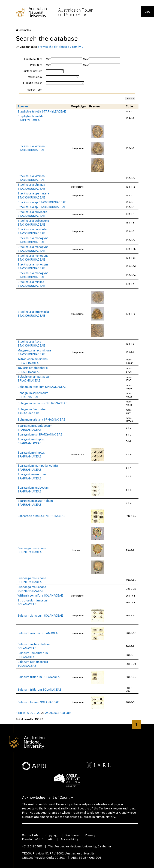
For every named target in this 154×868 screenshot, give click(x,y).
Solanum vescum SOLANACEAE (38, 633)
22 (39, 713)
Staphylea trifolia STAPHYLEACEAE (42, 112)
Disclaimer (72, 835)
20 (31, 713)
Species (23, 106)
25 (51, 713)
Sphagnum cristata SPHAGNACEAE (41, 420)
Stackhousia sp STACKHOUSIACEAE (42, 202)
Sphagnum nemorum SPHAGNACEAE (42, 403)
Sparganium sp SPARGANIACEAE (40, 435)
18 (24, 713)
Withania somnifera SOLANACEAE (40, 596)
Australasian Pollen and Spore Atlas (76, 12)
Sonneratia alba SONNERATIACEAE (41, 516)
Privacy (90, 835)
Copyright (53, 835)
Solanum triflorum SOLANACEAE (39, 677)
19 (28, 713)
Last (69, 713)
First (19, 713)
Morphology (35, 77)
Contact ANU (31, 835)
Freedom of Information (39, 839)
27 (59, 713)
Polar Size (36, 65)
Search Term (35, 90)
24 (47, 713)
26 (55, 713)
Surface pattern (33, 71)
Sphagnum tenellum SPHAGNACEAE (42, 387)
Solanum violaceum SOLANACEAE (40, 616)
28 (63, 713)
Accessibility (70, 839)
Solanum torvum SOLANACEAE (38, 702)
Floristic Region (33, 83)
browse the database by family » (60, 47)
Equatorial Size (33, 59)
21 (35, 713)
